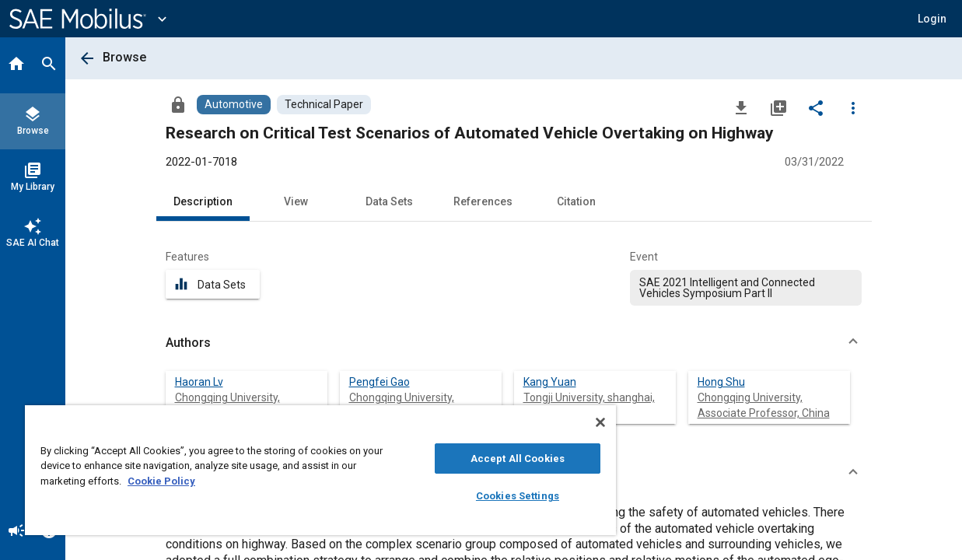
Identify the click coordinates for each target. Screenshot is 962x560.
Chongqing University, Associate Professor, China (764, 405)
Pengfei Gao (380, 382)
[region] (304, 470)
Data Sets (389, 201)
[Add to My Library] (778, 107)
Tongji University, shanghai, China (589, 405)
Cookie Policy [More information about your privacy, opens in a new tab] (178, 481)
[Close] (567, 422)
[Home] (16, 65)
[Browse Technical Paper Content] (324, 105)
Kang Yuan (550, 382)
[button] (932, 19)
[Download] (741, 107)
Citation (576, 201)
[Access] (178, 104)
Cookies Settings (490, 496)
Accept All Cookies (490, 458)
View (296, 201)
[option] (746, 288)
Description (203, 201)
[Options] (853, 107)
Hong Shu (721, 382)
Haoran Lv (199, 382)
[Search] (49, 65)
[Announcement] (16, 532)
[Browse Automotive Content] (234, 105)
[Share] (816, 107)
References (483, 201)
